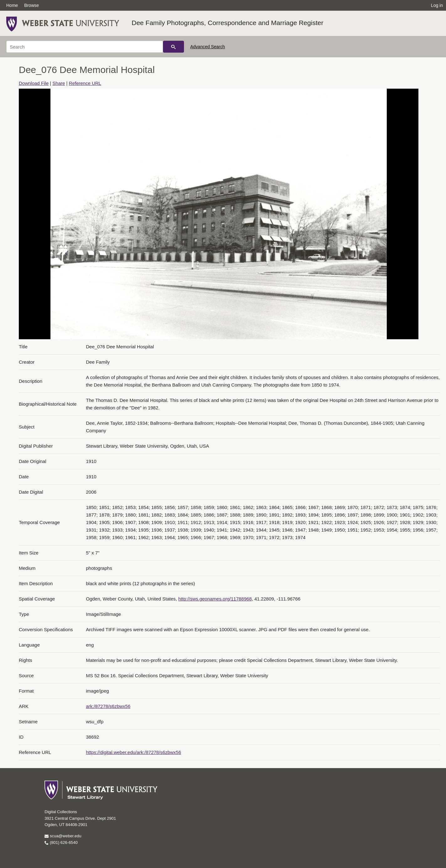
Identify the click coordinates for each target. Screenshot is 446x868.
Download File (34, 83)
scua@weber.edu (63, 836)
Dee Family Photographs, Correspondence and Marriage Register (228, 23)
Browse (31, 5)
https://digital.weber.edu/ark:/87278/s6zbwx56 (134, 752)
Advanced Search (208, 47)
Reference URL (85, 83)
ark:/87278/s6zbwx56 (108, 706)
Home (12, 5)
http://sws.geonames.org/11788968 (215, 599)
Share (59, 83)
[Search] (85, 47)
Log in (437, 5)
